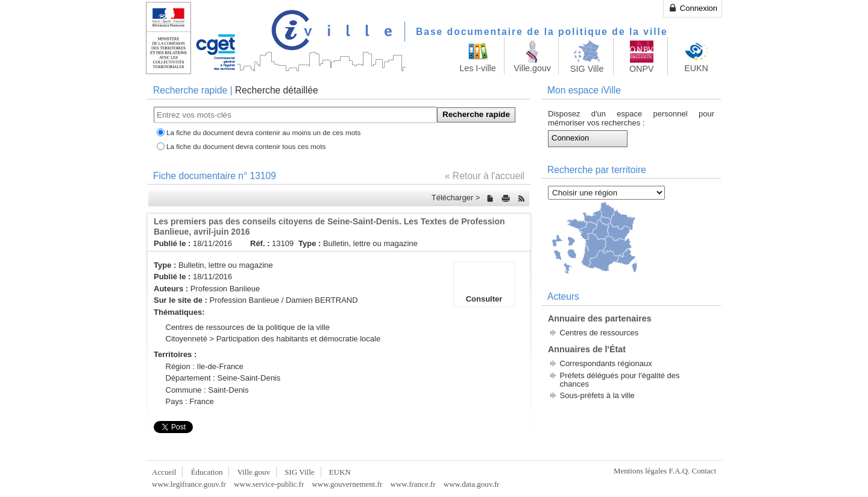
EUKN (340, 472)
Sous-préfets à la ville (597, 395)
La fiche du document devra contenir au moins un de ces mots (263, 132)
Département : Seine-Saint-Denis (223, 378)
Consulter (484, 284)
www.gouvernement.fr (347, 484)
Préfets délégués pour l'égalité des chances (620, 380)
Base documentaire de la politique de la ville (542, 32)
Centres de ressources (599, 333)
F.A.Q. (680, 471)
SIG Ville (299, 472)
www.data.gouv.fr (472, 484)
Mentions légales (640, 471)
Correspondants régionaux (606, 363)
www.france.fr (413, 484)
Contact (704, 471)
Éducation (207, 472)
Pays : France (190, 401)
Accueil (164, 472)
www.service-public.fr (269, 484)
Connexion (693, 8)
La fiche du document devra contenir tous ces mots (246, 146)
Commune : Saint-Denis (207, 390)
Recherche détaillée (277, 90)
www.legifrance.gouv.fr (189, 484)
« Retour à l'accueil (485, 176)
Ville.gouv (254, 472)
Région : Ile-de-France (205, 366)
